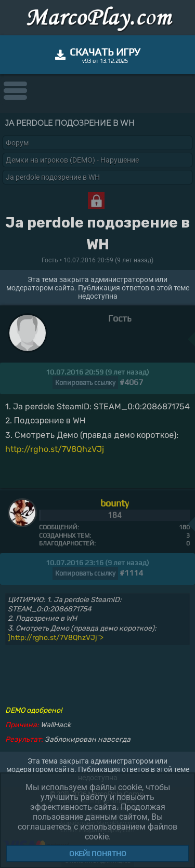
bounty (115, 503)
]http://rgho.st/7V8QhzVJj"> (56, 638)
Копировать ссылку (85, 383)
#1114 (131, 573)
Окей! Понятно (98, 853)
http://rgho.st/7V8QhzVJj (55, 449)
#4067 (131, 382)
